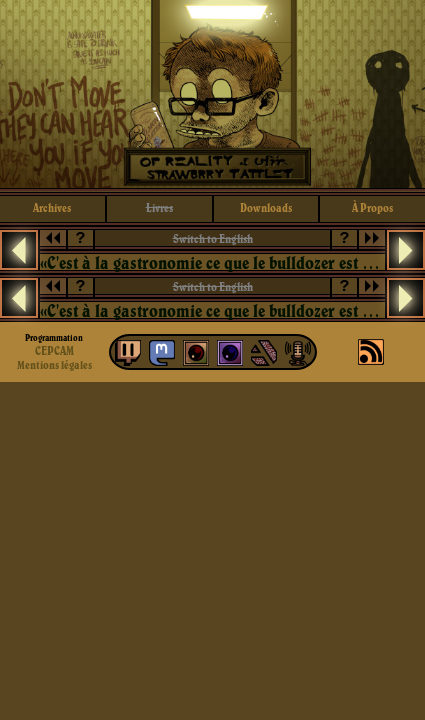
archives (52, 207)
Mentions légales (54, 365)
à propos (372, 207)
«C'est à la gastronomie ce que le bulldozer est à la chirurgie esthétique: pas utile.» (212, 262)
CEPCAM (54, 350)
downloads (266, 207)
